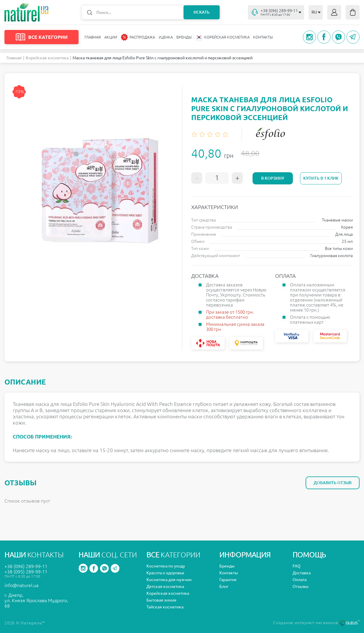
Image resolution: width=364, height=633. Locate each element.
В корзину (273, 178)
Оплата (300, 580)
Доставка (302, 573)
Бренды (184, 37)
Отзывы (301, 586)
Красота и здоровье (165, 573)
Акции (111, 37)
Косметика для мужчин (169, 580)
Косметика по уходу (166, 566)
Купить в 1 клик (321, 178)
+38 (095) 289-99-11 (26, 572)
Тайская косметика (165, 607)
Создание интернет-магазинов (316, 623)
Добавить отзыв (333, 483)
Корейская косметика (47, 58)
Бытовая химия (161, 600)
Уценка (166, 37)
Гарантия (228, 580)
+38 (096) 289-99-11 (26, 566)
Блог (224, 586)
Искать (202, 12)
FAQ (297, 566)
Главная (93, 37)
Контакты (263, 37)
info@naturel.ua (21, 585)
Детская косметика (165, 586)
